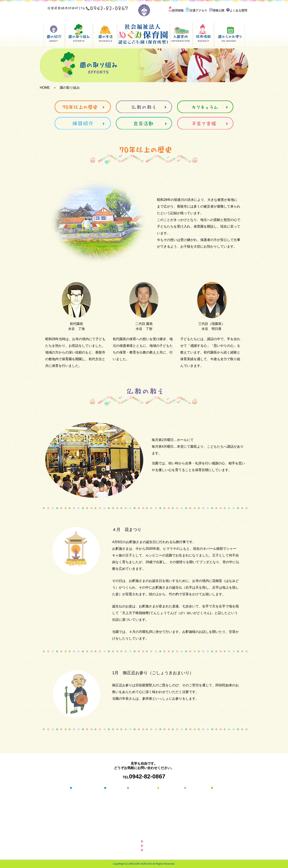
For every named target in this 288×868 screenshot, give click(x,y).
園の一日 (114, 793)
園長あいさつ (83, 793)
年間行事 (114, 798)
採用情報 (176, 10)
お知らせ (154, 841)
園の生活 (112, 788)
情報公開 (217, 10)
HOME (45, 88)
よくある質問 (237, 10)
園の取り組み (138, 788)
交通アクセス (196, 10)
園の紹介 (78, 788)
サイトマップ (157, 846)
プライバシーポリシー (164, 850)
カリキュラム (140, 803)
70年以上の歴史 (141, 793)
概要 (77, 803)
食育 (134, 818)
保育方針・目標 (84, 798)
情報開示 (80, 808)
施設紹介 (137, 808)
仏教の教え (138, 798)
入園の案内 (167, 788)
